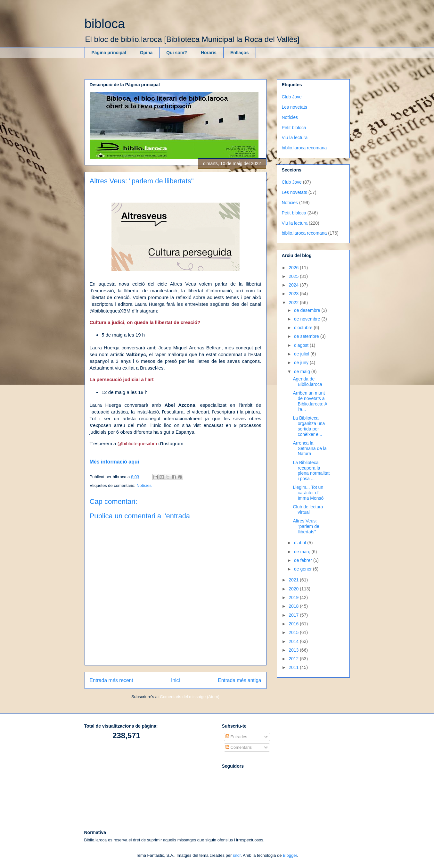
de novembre (308, 319)
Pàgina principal (109, 53)
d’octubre (304, 328)
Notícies (144, 485)
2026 (294, 268)
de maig (303, 371)
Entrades (236, 737)
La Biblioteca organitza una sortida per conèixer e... (309, 426)
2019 (294, 597)
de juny (302, 363)
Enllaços (240, 53)
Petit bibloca (294, 128)
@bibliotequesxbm (137, 443)
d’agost (302, 345)
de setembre (307, 336)
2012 (294, 659)
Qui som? (177, 53)
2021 (294, 580)
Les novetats (295, 107)
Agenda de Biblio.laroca (307, 382)
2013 (294, 650)
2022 (294, 303)
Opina (146, 53)
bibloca (105, 24)
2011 (294, 667)
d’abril (301, 543)
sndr (237, 855)
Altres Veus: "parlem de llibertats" (306, 526)
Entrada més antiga (239, 680)
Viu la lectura (295, 138)
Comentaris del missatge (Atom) (190, 697)
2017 (294, 615)
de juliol (302, 354)
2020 (294, 589)
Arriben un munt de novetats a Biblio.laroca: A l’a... (310, 401)
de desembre (308, 310)
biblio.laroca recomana (304, 148)
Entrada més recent (111, 680)
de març (303, 552)
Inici (176, 680)
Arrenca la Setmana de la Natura (310, 448)
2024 (294, 285)
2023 (294, 294)
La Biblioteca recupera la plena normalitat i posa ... (311, 471)
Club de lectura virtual (308, 509)
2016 (294, 624)
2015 (294, 632)
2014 (294, 641)
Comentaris (239, 747)
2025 (294, 276)
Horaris (209, 53)
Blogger (290, 855)
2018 (294, 606)
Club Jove (292, 97)
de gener (303, 569)
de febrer (304, 560)
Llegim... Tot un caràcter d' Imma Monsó (308, 493)
